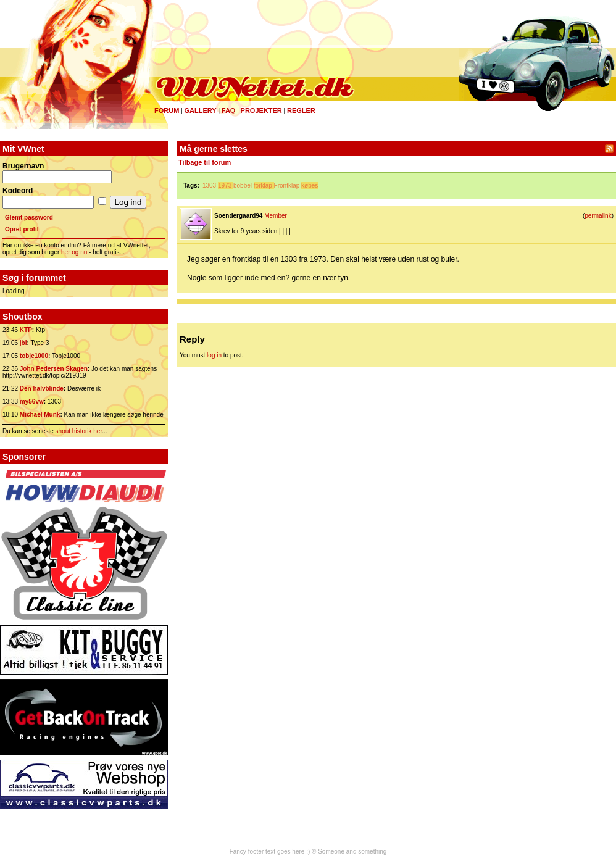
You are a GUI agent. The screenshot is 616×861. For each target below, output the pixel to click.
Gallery (200, 110)
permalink (598, 216)
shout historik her (79, 431)
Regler (301, 110)
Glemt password (29, 218)
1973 (225, 185)
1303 (209, 185)
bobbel (243, 185)
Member (276, 216)
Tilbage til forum (205, 162)
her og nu (74, 252)
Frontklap (287, 185)
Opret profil (22, 229)
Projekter (261, 110)
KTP (26, 330)
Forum (167, 110)
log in (214, 355)
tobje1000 (34, 356)
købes (310, 185)
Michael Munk (40, 414)
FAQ (229, 110)
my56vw (32, 401)
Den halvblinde (42, 389)
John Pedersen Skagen (54, 369)
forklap (263, 185)
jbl (23, 343)
